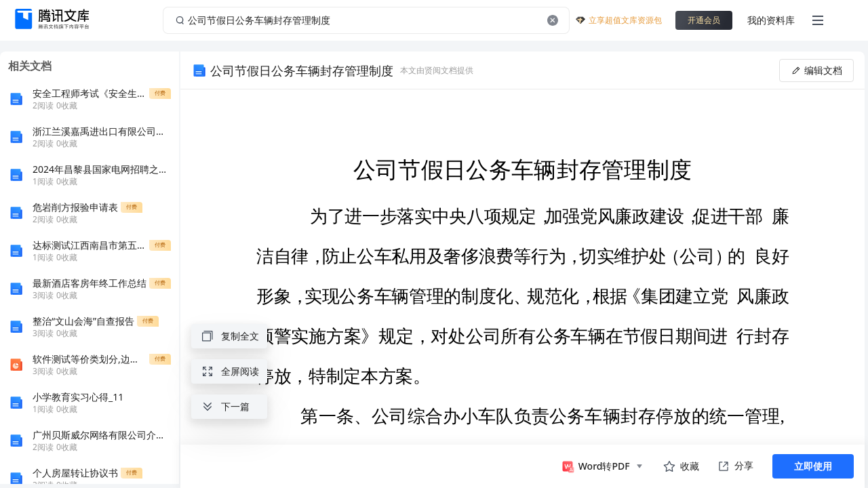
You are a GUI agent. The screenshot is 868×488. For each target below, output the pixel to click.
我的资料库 (771, 20)
